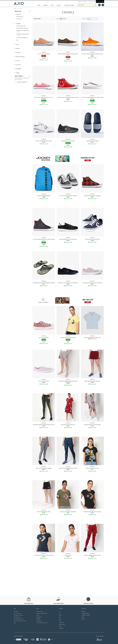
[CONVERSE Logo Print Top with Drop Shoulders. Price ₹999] (68, 498)
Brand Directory (62, 625)
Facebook (83, 611)
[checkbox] (23, 17)
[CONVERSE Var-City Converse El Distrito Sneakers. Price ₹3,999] (68, 182)
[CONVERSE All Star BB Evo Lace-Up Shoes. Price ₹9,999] (68, 128)
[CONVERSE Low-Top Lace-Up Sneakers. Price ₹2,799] (44, 41)
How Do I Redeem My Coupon (42, 623)
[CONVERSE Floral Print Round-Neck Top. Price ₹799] (92, 454)
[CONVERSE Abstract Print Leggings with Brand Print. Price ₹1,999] (68, 454)
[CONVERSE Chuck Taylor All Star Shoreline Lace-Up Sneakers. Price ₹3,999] (44, 85)
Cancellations (39, 617)
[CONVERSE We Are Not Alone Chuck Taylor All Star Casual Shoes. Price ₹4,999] (92, 40)
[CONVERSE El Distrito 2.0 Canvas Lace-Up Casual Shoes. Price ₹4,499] (68, 269)
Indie (60, 619)
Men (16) (20, 19)
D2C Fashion (20, 9)
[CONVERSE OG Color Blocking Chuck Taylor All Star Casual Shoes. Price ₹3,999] (92, 85)
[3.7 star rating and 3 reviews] (68, 340)
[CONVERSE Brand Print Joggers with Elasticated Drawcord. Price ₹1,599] (44, 411)
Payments (38, 619)
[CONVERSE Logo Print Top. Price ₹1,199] (68, 541)
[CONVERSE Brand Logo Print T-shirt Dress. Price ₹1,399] (68, 411)
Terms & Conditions (18, 613)
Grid (57, 19)
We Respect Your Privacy (18, 615)
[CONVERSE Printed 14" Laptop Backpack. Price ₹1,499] (44, 182)
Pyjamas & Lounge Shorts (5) (23, 31)
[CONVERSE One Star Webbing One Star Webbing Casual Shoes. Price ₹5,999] (68, 42)
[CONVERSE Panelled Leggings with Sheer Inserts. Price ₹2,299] (92, 541)
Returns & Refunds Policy (19, 619)
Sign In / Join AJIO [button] (83, 1)
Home (15, 9)
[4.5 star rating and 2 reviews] (92, 101)
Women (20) (20, 17)
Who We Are (16, 611)
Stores (60, 621)
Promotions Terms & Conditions (20, 621)
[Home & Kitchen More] (75, 5)
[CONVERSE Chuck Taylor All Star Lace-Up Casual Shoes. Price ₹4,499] (92, 269)
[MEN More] (41, 5)
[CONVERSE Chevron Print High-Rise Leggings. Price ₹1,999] (44, 454)
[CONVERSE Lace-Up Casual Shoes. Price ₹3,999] (44, 325)
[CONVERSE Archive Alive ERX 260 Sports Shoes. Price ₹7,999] (44, 127)
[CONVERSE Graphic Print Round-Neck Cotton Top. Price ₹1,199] (92, 498)
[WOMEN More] (49, 5)
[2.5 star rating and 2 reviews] (68, 57)
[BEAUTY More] (62, 5)
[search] (96, 5)
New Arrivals (61, 623)
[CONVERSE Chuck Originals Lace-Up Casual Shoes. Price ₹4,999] (68, 225)
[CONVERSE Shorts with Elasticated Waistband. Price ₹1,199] (92, 367)
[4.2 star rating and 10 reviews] (44, 101)
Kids (60, 617)
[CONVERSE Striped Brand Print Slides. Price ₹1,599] (92, 127)
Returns (38, 615)
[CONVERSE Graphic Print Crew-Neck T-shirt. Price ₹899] (68, 325)
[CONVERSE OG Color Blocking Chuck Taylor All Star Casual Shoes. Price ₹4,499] (44, 227)
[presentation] (70, 305)
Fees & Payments (17, 617)
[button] (23, 11)
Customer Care (92, 1)
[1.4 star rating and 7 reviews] (44, 56)
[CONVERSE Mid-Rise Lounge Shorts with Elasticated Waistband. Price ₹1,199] (68, 368)
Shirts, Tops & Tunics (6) (23, 28)
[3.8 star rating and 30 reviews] (68, 143)
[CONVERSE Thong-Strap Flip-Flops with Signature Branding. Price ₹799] (44, 269)
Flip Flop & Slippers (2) (23, 38)
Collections (61, 628)
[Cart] (103, 5)
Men (60, 613)
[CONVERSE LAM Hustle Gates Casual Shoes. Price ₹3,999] (92, 225)
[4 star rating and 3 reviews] (44, 242)
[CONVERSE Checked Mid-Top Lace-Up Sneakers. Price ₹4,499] (92, 182)
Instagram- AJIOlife (85, 613)
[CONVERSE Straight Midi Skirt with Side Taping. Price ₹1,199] (92, 411)
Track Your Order (40, 611)
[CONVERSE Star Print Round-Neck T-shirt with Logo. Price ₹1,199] (44, 541)
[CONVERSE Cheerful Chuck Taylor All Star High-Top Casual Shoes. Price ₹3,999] (68, 84)
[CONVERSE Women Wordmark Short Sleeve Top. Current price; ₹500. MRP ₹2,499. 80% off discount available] (92, 323)
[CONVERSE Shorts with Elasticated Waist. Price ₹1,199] (44, 498)
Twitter (83, 617)
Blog (15, 623)
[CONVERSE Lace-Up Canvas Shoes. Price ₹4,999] (44, 367)
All (59, 611)
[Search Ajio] (87, 5)
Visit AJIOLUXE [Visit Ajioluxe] (100, 1)
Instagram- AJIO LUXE (86, 615)
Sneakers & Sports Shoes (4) (23, 35)
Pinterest (83, 619)
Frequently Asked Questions (42, 613)
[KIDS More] (55, 5)
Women (60, 615)
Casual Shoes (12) (22, 26)
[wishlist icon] (99, 5)
